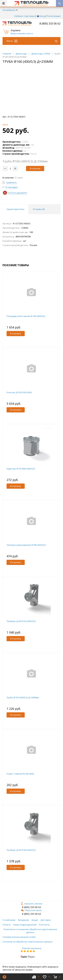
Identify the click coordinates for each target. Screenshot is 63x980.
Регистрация (54, 16)
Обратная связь (32, 910)
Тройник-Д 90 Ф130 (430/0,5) (21, 621)
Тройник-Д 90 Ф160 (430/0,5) (21, 850)
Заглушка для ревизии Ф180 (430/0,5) (26, 545)
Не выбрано (10, 10)
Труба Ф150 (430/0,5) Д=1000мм (23, 697)
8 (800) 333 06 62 (50, 24)
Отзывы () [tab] (39, 209)
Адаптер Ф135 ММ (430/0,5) (21, 469)
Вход (42, 16)
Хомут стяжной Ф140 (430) (20, 774)
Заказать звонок (32, 904)
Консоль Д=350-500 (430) (19, 392)
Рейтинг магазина (32, 948)
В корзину (35, 168)
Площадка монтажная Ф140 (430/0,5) (26, 316)
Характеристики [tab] (15, 209)
